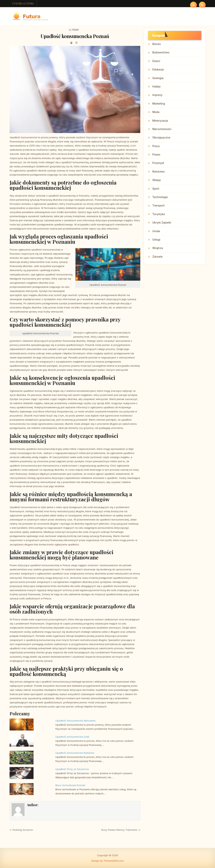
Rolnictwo (158, 172)
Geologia (158, 78)
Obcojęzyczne (161, 137)
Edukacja (158, 69)
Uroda (156, 231)
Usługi (156, 240)
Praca (156, 146)
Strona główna (23, 3)
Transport (158, 205)
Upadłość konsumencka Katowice (75, 753)
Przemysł (158, 163)
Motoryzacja (160, 121)
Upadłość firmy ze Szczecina (72, 769)
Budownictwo (161, 52)
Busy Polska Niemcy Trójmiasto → (121, 830)
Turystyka (159, 214)
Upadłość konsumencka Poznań (75, 36)
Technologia (160, 197)
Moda (156, 112)
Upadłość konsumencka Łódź (72, 737)
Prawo (75, 30)
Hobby (156, 86)
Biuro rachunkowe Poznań (70, 785)
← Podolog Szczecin (21, 830)
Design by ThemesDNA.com (108, 861)
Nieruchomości (162, 129)
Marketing (159, 104)
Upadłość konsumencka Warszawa (75, 721)
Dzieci (156, 61)
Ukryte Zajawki (162, 222)
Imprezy (157, 95)
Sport (156, 189)
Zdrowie (157, 257)
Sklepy (156, 180)
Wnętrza (158, 248)
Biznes (156, 44)
